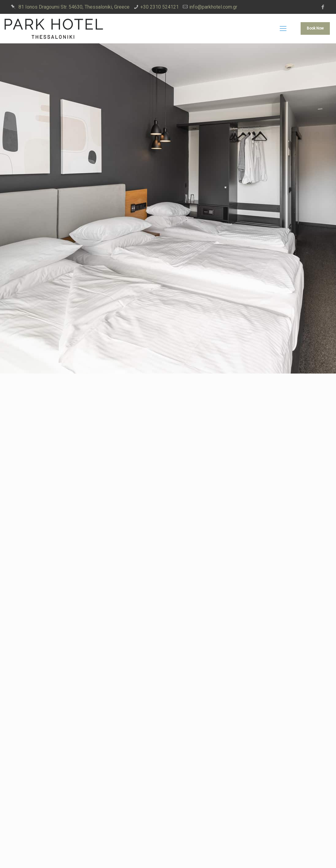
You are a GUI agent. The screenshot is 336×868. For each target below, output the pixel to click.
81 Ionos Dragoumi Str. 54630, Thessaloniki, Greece (74, 7)
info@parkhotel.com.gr (213, 7)
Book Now (315, 28)
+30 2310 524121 (160, 7)
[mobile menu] (283, 29)
